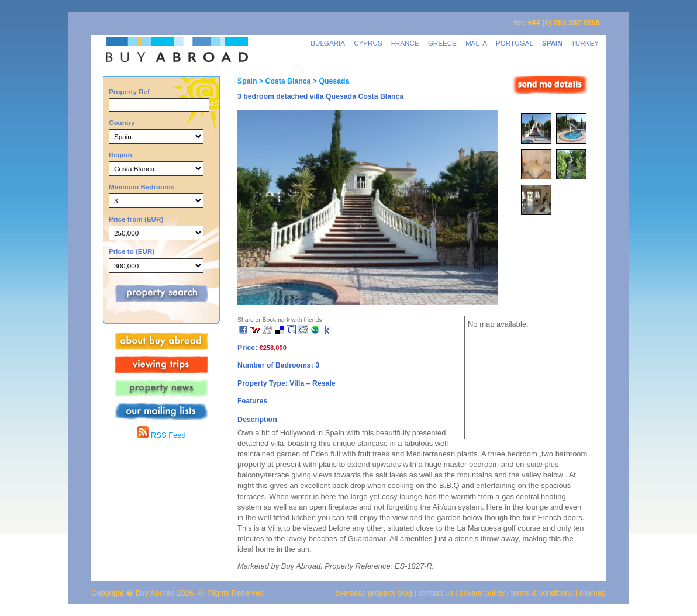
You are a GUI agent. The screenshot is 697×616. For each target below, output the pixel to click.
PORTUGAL (515, 43)
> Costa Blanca (284, 81)
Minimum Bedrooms (142, 187)
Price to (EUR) (132, 251)
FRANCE (405, 43)
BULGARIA (328, 43)
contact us (436, 593)
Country (122, 122)
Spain (247, 81)
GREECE (442, 43)
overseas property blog (374, 593)
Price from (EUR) (136, 219)
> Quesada (330, 81)
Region (120, 155)
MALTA (476, 43)
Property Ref (129, 91)
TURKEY (585, 43)
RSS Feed (161, 435)
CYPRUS (368, 43)
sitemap (591, 593)
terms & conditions (543, 593)
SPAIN (552, 43)
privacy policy (482, 593)
